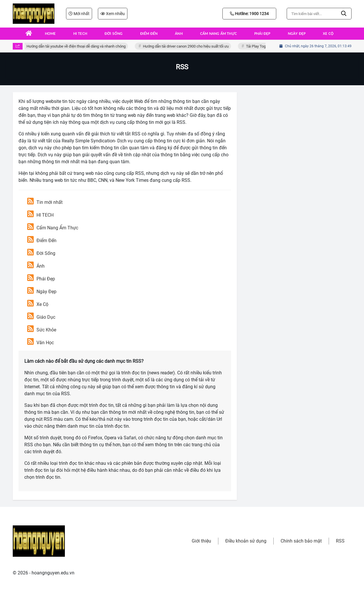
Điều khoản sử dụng (246, 541)
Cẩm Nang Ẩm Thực (53, 228)
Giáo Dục (41, 317)
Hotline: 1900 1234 (249, 14)
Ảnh (36, 266)
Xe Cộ (38, 304)
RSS (340, 541)
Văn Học (41, 343)
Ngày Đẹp (42, 292)
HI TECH (40, 215)
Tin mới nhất (45, 202)
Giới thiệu (201, 541)
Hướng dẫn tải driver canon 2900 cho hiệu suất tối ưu (187, 46)
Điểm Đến (42, 241)
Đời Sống (41, 253)
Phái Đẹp (41, 279)
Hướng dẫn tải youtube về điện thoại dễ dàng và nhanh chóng (77, 46)
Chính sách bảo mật (301, 541)
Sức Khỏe (42, 330)
